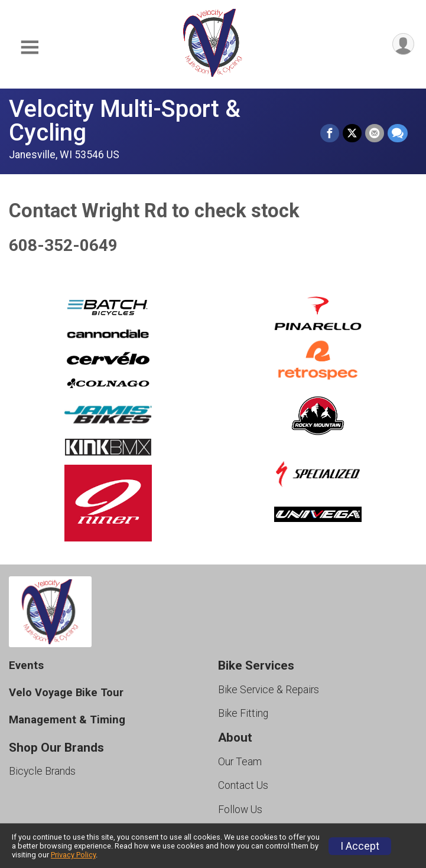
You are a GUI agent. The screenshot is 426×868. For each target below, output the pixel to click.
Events (26, 665)
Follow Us (240, 810)
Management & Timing (67, 719)
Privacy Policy (73, 855)
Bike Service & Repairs (269, 690)
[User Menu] (403, 44)
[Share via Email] (375, 133)
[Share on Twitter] (352, 133)
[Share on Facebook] (330, 133)
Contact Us (243, 785)
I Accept (360, 846)
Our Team (240, 762)
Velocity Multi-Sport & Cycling (125, 121)
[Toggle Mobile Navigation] (30, 48)
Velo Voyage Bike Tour (66, 692)
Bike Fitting (243, 713)
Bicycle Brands (42, 771)
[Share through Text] (398, 133)
